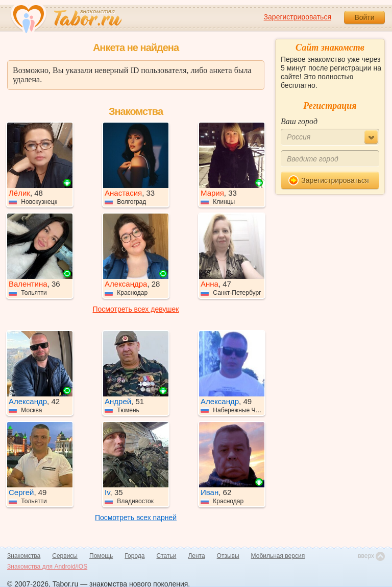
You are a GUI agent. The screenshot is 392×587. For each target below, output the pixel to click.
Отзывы (228, 556)
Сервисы (65, 556)
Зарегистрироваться (298, 17)
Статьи (167, 556)
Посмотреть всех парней (136, 518)
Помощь (101, 556)
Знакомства (24, 556)
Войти (364, 17)
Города (134, 556)
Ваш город (299, 121)
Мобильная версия (278, 556)
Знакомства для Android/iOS (47, 567)
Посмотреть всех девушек (136, 309)
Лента (196, 556)
